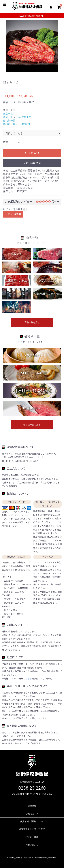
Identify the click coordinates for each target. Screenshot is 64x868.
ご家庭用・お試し (16, 280)
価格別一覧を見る (32, 425)
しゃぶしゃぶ (48, 267)
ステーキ (48, 254)
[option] (32, 46)
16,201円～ (32, 408)
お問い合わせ (32, 845)
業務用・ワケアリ (48, 294)
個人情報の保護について (32, 821)
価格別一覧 (9, 121)
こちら (29, 678)
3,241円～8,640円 (32, 373)
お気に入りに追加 (32, 163)
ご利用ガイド (32, 814)
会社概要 (32, 806)
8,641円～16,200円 (32, 390)
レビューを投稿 (13, 214)
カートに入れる (32, 153)
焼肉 (16, 267)
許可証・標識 (32, 837)
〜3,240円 (24, 124)
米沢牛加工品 (24, 117)
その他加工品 (16, 294)
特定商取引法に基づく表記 (32, 829)
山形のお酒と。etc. (16, 307)
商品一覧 (8, 114)
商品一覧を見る (32, 322)
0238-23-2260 (32, 788)
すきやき (16, 254)
